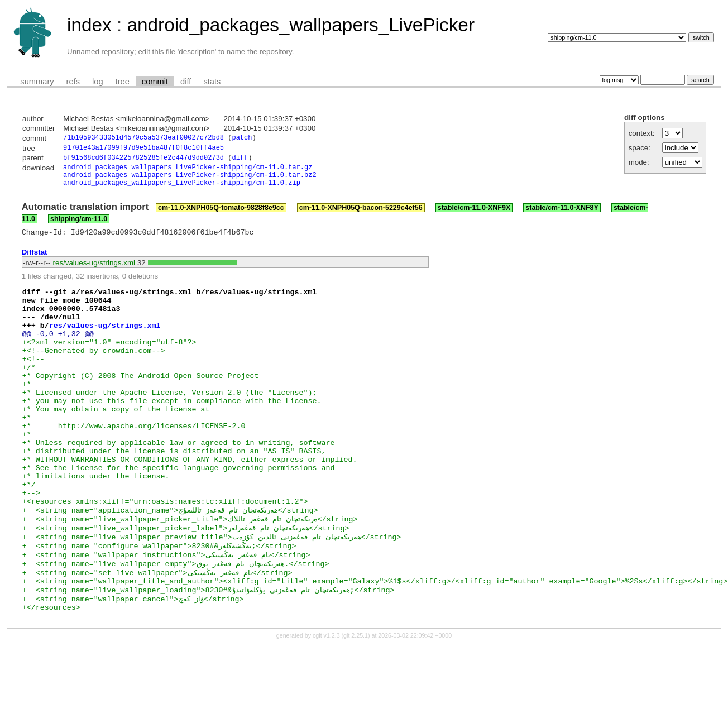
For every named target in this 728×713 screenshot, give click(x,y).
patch (242, 139)
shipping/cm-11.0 (79, 227)
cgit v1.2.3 (326, 703)
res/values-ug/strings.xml (94, 272)
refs (73, 82)
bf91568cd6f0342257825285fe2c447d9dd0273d (143, 161)
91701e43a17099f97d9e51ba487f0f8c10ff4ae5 (143, 149)
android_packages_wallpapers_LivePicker (301, 25)
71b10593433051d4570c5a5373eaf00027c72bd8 (143, 139)
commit (155, 82)
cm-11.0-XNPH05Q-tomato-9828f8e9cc (221, 216)
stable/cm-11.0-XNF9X (474, 216)
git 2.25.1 (356, 703)
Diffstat (35, 262)
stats (212, 82)
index (89, 25)
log (98, 82)
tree (123, 82)
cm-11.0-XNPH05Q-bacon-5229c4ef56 (361, 216)
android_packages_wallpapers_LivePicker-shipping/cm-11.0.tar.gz (188, 171)
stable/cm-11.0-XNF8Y (562, 216)
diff (186, 82)
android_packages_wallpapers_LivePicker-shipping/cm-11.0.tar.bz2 (190, 181)
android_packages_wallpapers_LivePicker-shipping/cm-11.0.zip (182, 190)
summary (37, 82)
